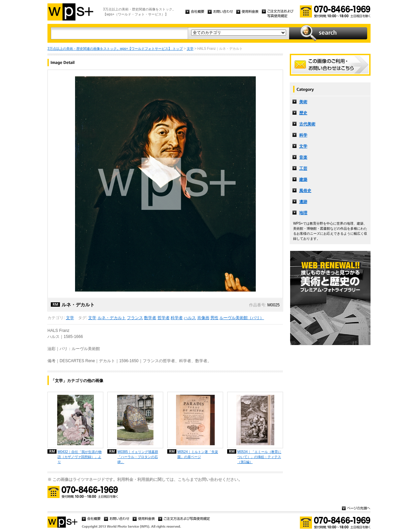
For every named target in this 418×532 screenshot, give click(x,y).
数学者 (150, 318)
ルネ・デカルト (112, 318)
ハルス (190, 318)
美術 (303, 102)
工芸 (303, 168)
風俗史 (305, 191)
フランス (135, 318)
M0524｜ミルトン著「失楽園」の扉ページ (198, 454)
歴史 (303, 113)
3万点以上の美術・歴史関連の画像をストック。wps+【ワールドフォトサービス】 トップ (115, 49)
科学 (303, 135)
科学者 (177, 318)
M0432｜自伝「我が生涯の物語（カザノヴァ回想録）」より (80, 457)
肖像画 (203, 318)
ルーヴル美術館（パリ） (242, 318)
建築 (303, 180)
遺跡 (303, 202)
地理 (303, 213)
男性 (214, 318)
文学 (190, 49)
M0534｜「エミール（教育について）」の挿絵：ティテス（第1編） (259, 457)
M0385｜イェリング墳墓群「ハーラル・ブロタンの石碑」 (138, 457)
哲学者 (164, 318)
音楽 (303, 157)
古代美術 (307, 124)
